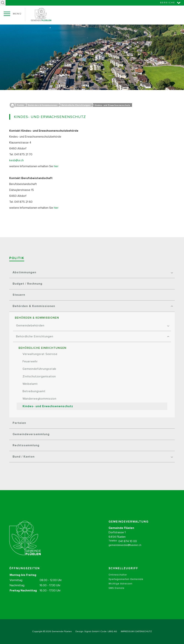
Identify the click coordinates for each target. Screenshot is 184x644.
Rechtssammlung (26, 445)
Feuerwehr (30, 361)
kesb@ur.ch (16, 160)
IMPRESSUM (127, 632)
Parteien (19, 423)
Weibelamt (30, 384)
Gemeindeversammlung (31, 434)
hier (56, 166)
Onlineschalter (118, 579)
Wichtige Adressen (120, 587)
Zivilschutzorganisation (39, 376)
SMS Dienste (117, 592)
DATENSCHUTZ (144, 632)
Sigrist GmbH (92, 632)
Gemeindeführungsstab (39, 369)
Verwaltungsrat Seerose (40, 354)
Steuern (19, 295)
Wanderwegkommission (39, 399)
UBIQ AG (112, 632)
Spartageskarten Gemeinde (126, 583)
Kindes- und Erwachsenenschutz (48, 406)
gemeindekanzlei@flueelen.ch (125, 549)
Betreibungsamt (34, 391)
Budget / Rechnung (27, 284)
